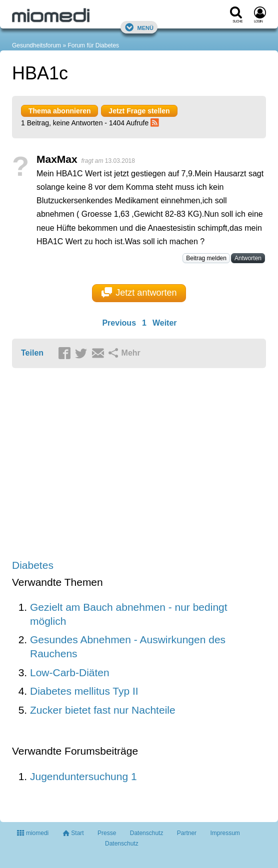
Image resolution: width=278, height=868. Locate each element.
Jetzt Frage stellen (139, 111)
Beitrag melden (206, 258)
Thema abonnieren (59, 111)
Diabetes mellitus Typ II (84, 691)
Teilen (32, 353)
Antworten (248, 258)
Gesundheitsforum (36, 45)
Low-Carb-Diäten (70, 672)
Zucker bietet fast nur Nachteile (103, 710)
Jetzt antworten (139, 293)
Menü (139, 27)
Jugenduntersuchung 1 (83, 776)
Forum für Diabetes (93, 45)
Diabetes (33, 565)
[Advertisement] (139, 464)
